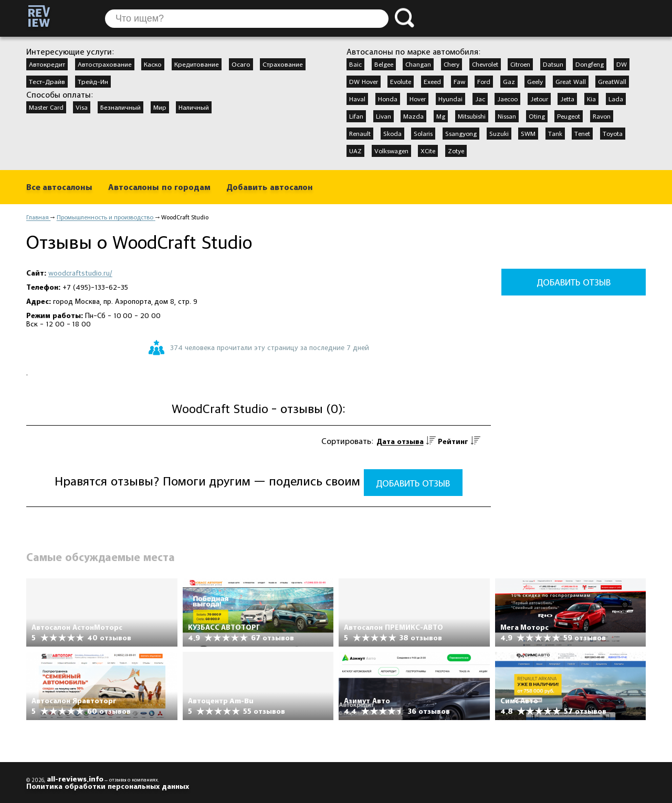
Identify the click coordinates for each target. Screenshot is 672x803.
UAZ (355, 151)
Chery (451, 64)
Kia (591, 99)
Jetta (567, 99)
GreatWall (612, 81)
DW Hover (364, 81)
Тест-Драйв (47, 81)
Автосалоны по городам (159, 187)
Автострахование (105, 64)
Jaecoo (507, 99)
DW (622, 64)
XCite (428, 151)
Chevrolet (485, 64)
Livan (384, 116)
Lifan (356, 116)
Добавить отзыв (413, 483)
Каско (153, 64)
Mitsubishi (472, 116)
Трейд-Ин (93, 81)
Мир (160, 107)
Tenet (582, 133)
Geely (535, 81)
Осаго (241, 64)
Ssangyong (461, 133)
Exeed (432, 81)
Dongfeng (590, 64)
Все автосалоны (59, 187)
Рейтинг (453, 441)
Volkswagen (391, 151)
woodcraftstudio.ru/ (80, 273)
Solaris (423, 133)
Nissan (507, 116)
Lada (616, 99)
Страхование (283, 64)
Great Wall (571, 81)
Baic (355, 64)
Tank (555, 133)
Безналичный (120, 107)
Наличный (194, 107)
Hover (418, 99)
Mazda (413, 116)
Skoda (392, 133)
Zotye (456, 151)
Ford (484, 81)
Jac (480, 99)
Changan (418, 64)
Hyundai (450, 99)
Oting (537, 116)
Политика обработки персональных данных (108, 786)
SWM (528, 133)
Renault (360, 133)
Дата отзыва (400, 441)
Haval (357, 99)
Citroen (520, 64)
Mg (441, 116)
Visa (82, 107)
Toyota (613, 133)
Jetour (539, 99)
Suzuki (499, 133)
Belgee (384, 64)
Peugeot (569, 116)
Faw (459, 81)
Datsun (553, 64)
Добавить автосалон (269, 187)
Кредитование (197, 64)
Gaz (509, 81)
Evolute (401, 81)
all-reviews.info (75, 779)
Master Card (46, 107)
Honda (388, 99)
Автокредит (47, 64)
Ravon (602, 116)
